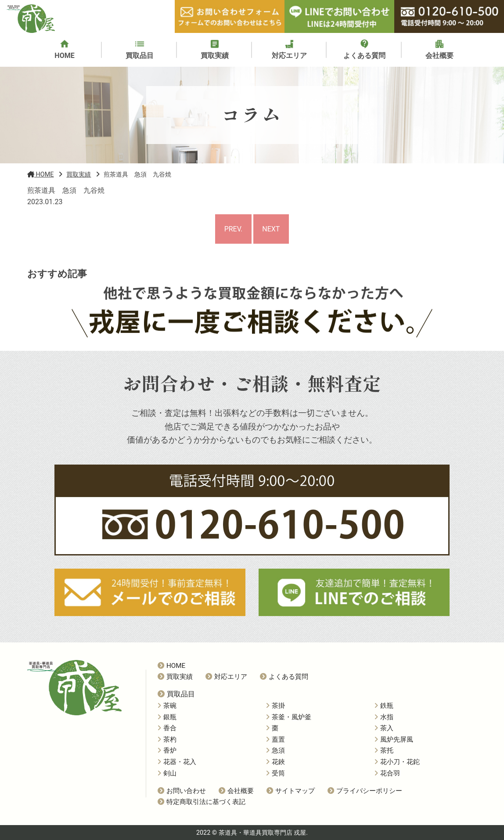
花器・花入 (177, 762)
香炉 (167, 750)
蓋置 (275, 739)
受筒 (275, 773)
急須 (275, 750)
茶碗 (167, 706)
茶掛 (275, 706)
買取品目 (176, 694)
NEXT (271, 229)
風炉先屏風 (394, 739)
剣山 (167, 773)
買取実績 (175, 677)
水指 (384, 717)
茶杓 (167, 739)
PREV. (234, 229)
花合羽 (387, 773)
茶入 (384, 728)
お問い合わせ (182, 791)
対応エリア (226, 677)
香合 (167, 728)
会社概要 (236, 791)
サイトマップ (291, 791)
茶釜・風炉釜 (289, 717)
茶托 (384, 750)
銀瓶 (167, 717)
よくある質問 (284, 677)
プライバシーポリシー (365, 791)
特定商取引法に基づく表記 (202, 802)
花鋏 (275, 762)
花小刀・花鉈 (397, 762)
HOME (171, 666)
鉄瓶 (384, 706)
